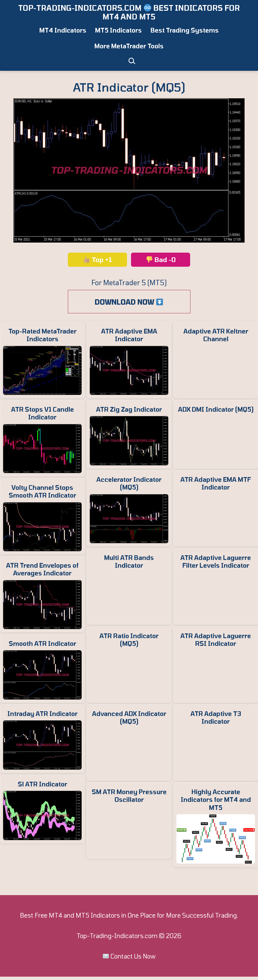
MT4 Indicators (63, 30)
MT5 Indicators (118, 30)
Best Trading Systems (185, 30)
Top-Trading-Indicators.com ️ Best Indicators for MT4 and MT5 (129, 12)
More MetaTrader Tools (129, 46)
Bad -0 (161, 260)
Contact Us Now (133, 960)
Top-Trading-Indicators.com (117, 939)
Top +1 (98, 260)
